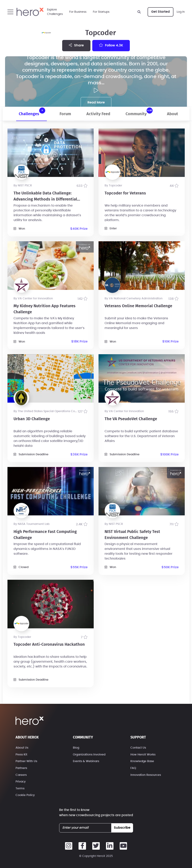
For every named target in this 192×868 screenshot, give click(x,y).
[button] (10, 12)
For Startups (101, 12)
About (173, 114)
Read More (96, 102)
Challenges (32, 112)
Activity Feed (98, 114)
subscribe (122, 828)
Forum (65, 114)
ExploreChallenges (55, 12)
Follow (111, 45)
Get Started (161, 12)
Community (139, 112)
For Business (78, 12)
